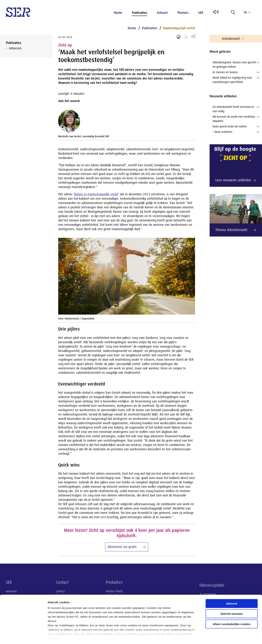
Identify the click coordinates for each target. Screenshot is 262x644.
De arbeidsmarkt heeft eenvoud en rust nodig (236, 109)
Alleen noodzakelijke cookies (232, 608)
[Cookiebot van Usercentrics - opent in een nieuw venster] (24, 637)
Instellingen (196, 637)
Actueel (162, 13)
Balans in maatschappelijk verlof (96, 194)
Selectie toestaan (232, 598)
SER (201, 13)
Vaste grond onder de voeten (236, 127)
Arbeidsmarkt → (233, 39)
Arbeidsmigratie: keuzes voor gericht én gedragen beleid (236, 64)
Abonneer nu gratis (122, 547)
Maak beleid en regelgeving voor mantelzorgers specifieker (236, 80)
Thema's (183, 13)
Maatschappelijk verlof (179, 28)
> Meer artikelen (236, 132)
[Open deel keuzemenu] (193, 36)
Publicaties (140, 13)
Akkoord (232, 588)
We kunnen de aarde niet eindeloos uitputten (236, 119)
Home (118, 13)
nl (247, 12)
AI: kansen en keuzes (236, 72)
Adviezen (15, 48)
